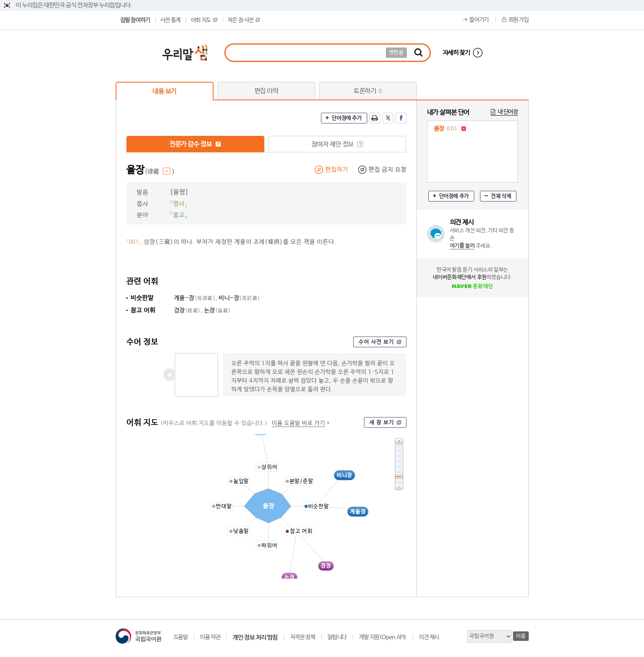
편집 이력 (266, 91)
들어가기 (479, 20)
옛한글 (396, 53)
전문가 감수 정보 (195, 144)
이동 (521, 636)
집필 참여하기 (135, 20)
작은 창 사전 (244, 20)
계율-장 (195, 298)
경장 (187, 310)
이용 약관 (210, 637)
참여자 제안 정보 (337, 144)
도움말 (181, 637)
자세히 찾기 (456, 53)
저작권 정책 (303, 637)
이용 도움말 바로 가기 (298, 423)
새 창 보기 (382, 423)
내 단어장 (508, 112)
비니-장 (239, 298)
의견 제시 (429, 637)
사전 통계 (170, 20)
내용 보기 (164, 91)
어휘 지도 (204, 20)
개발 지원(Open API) (383, 637)
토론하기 (368, 91)
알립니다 (337, 637)
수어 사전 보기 (376, 342)
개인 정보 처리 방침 (255, 637)
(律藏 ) (160, 172)
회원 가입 (519, 20)
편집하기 (337, 170)
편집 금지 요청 (387, 170)
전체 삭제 (501, 196)
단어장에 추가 (347, 118)
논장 (217, 310)
